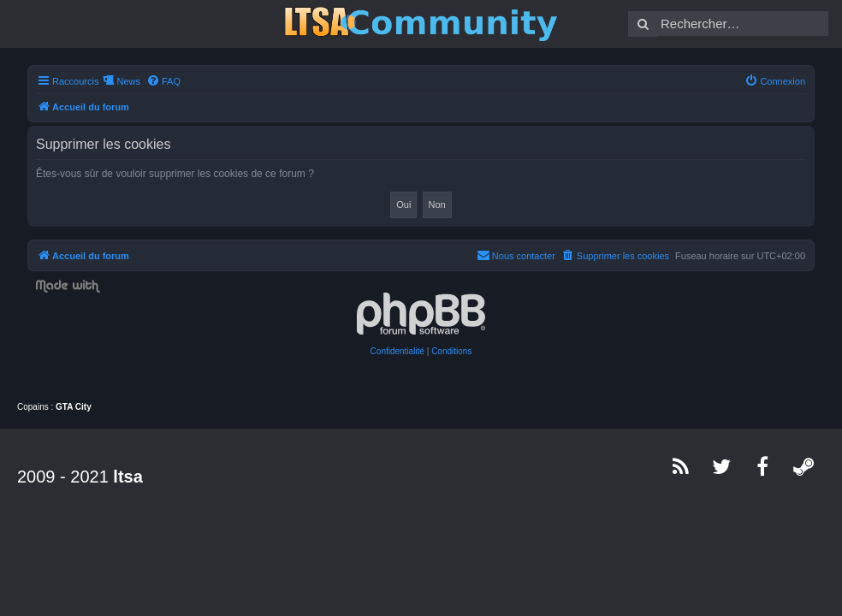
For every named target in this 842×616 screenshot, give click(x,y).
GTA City (74, 407)
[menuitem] (163, 81)
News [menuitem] (128, 81)
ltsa (127, 477)
